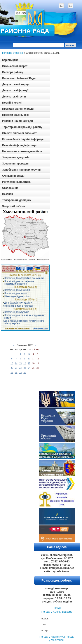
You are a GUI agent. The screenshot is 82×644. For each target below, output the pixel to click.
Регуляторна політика (16, 182)
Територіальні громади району (22, 127)
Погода (57, 608)
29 (20, 372)
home (61, 6)
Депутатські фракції (15, 91)
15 (20, 363)
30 (25, 372)
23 (25, 368)
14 (16, 363)
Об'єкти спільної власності (20, 133)
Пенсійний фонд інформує (20, 145)
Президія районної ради (18, 109)
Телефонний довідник (17, 200)
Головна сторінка (13, 53)
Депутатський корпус (16, 84)
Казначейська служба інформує (23, 139)
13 (12, 363)
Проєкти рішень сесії (16, 115)
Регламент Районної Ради (19, 78)
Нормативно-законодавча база (22, 151)
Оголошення (10, 188)
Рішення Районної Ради (17, 121)
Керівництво (10, 60)
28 (16, 372)
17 (29, 363)
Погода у (57, 612)
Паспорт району (13, 72)
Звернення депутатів (16, 158)
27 (12, 372)
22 (20, 368)
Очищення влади (13, 176)
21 (16, 368)
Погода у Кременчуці (52, 637)
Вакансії (8, 194)
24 (29, 368)
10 (29, 359)
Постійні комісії (12, 103)
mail (71, 6)
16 (25, 363)
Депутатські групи (14, 97)
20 (12, 368)
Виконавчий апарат (15, 66)
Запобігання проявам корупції (22, 170)
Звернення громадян (16, 164)
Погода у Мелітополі (61, 638)
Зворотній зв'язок (14, 206)
